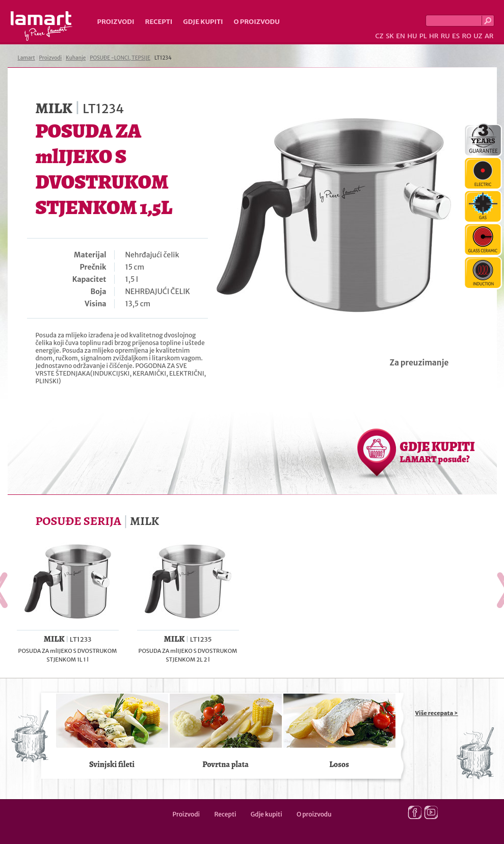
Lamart (42, 26)
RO (466, 36)
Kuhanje (76, 58)
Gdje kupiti (203, 22)
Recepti (158, 22)
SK (390, 36)
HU (412, 36)
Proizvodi (116, 22)
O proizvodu (257, 22)
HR (434, 36)
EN (401, 36)
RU (445, 36)
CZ (379, 36)
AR (489, 36)
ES (456, 36)
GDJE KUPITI (437, 452)
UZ (478, 36)
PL (423, 36)
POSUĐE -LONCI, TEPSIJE (120, 58)
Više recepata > (437, 713)
